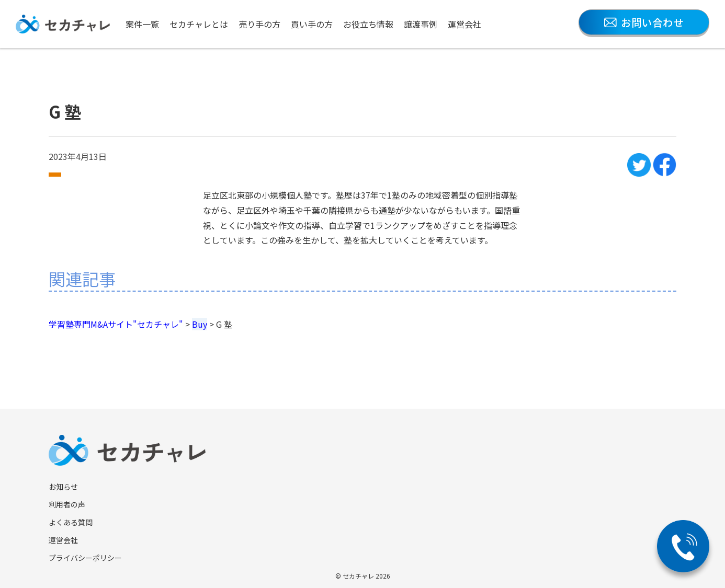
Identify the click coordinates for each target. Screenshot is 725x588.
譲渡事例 (421, 24)
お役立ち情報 (368, 24)
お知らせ (63, 487)
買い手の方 (312, 24)
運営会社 (465, 24)
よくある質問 (71, 522)
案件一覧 (142, 24)
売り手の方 (259, 24)
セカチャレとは (199, 24)
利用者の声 (67, 504)
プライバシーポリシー (85, 558)
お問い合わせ (644, 22)
